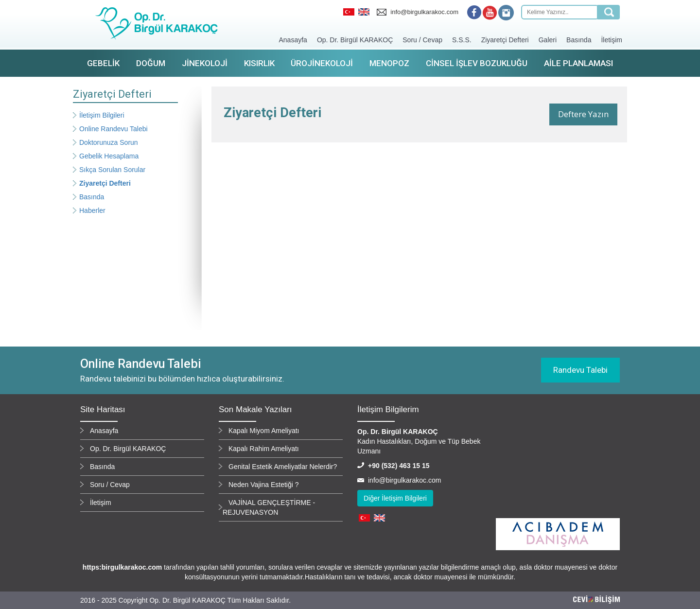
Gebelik (103, 63)
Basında (579, 40)
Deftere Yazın (583, 114)
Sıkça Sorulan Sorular (112, 170)
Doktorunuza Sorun (109, 142)
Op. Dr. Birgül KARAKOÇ (355, 40)
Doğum (151, 63)
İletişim (612, 40)
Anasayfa (293, 40)
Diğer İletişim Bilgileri (395, 498)
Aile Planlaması (578, 63)
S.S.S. (462, 40)
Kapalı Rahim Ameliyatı (264, 449)
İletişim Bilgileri (102, 115)
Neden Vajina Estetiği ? (264, 485)
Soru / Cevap (422, 40)
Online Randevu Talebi (114, 129)
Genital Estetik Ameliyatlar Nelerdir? (283, 467)
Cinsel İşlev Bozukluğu (477, 63)
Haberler (92, 210)
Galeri (548, 40)
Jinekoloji (205, 63)
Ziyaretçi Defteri (505, 40)
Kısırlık (259, 63)
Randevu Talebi (580, 370)
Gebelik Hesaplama (109, 156)
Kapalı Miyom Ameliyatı (264, 431)
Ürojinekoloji (322, 63)
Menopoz (389, 63)
